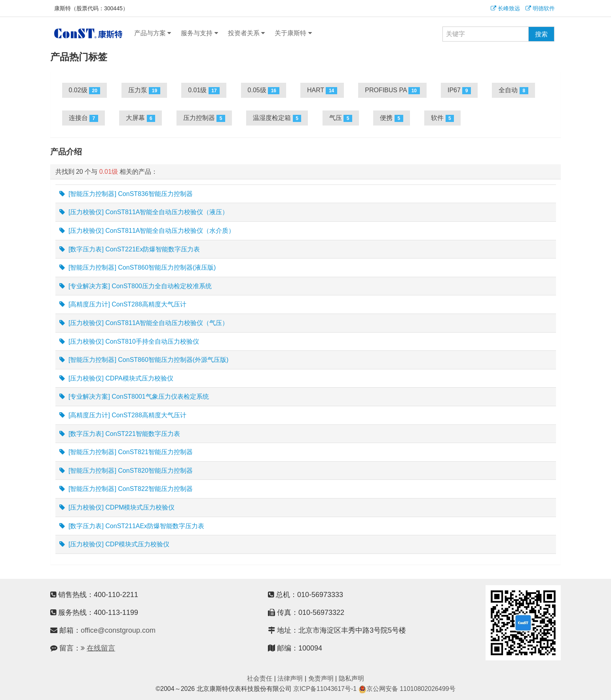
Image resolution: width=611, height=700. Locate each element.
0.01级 (204, 90)
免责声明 (321, 678)
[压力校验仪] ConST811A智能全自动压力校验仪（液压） (144, 212)
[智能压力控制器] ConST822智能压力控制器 (126, 489)
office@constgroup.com (118, 630)
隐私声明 (351, 678)
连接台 (83, 118)
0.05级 (264, 90)
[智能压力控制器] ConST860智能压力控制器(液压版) (138, 268)
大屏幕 (140, 118)
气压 (341, 118)
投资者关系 (246, 33)
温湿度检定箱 (277, 118)
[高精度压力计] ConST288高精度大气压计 (123, 304)
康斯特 (88, 33)
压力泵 (144, 90)
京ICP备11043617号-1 (325, 689)
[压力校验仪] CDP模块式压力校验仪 (115, 544)
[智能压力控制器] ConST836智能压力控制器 (126, 194)
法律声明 (290, 678)
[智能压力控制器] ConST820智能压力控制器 (126, 471)
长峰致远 (505, 8)
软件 (442, 118)
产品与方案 (153, 33)
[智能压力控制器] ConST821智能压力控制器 (126, 452)
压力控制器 (204, 118)
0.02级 (85, 90)
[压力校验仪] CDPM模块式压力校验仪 (117, 508)
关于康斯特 (293, 33)
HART (322, 90)
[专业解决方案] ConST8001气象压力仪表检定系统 (134, 397)
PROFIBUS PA (392, 90)
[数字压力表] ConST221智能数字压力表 (120, 434)
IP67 (459, 90)
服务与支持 (199, 33)
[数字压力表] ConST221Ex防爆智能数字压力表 (130, 249)
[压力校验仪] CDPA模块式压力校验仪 (116, 379)
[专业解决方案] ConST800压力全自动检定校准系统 (136, 286)
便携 (391, 118)
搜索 (541, 34)
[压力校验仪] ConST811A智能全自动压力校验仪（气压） (144, 323)
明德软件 (540, 8)
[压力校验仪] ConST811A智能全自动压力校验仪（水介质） (147, 231)
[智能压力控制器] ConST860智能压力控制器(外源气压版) (144, 360)
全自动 (513, 90)
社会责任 (260, 678)
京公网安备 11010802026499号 (407, 689)
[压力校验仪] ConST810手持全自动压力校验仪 (129, 342)
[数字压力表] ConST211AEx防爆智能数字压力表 (132, 526)
